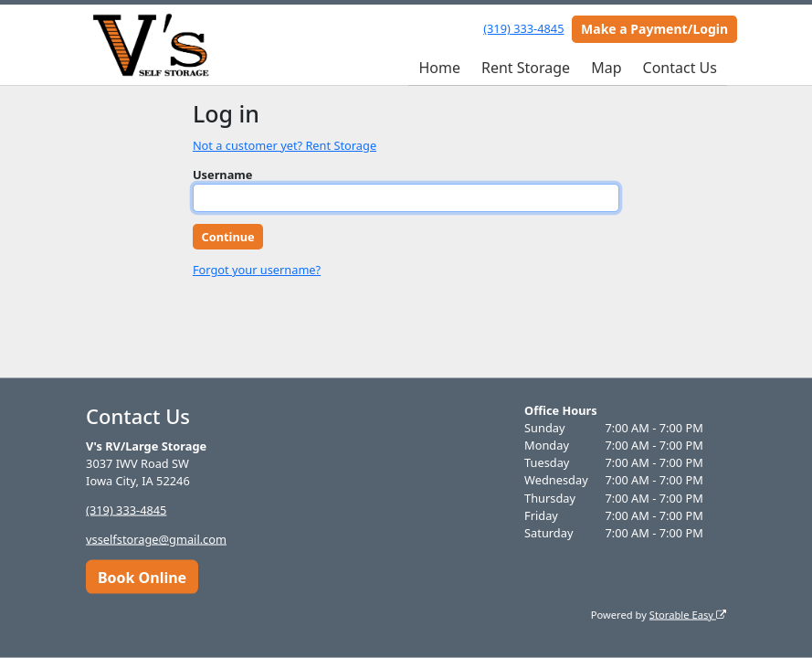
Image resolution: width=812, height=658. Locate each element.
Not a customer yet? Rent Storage (285, 145)
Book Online (142, 577)
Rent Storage (526, 68)
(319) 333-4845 (523, 28)
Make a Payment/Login (654, 29)
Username (223, 175)
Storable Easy (688, 614)
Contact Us (680, 68)
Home (439, 68)
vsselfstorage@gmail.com (156, 539)
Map (606, 68)
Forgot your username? (257, 270)
